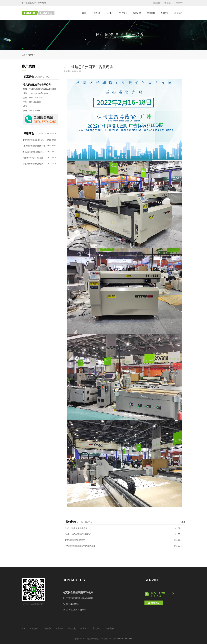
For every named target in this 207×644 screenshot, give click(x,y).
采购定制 (137, 13)
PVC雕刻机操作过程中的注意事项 (80, 546)
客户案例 (123, 13)
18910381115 (72, 604)
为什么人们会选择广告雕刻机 (78, 534)
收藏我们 (168, 3)
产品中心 (110, 13)
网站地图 (180, 3)
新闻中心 (165, 13)
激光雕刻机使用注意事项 (34, 146)
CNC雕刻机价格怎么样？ (76, 528)
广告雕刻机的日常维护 (75, 540)
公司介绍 (96, 13)
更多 (183, 522)
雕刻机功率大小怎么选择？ (35, 158)
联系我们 (179, 13)
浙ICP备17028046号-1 (123, 639)
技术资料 (151, 13)
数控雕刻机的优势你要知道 (35, 164)
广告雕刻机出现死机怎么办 (35, 140)
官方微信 (157, 3)
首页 (84, 13)
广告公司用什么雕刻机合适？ (36, 152)
